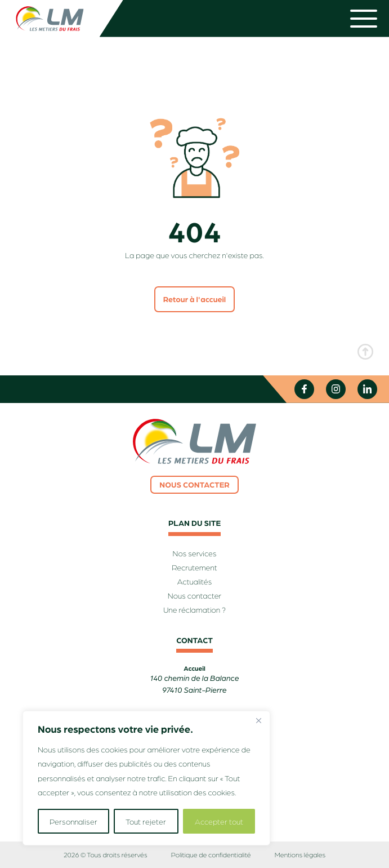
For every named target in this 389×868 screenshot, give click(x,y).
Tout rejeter (146, 821)
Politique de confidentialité (211, 854)
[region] (146, 778)
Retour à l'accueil (195, 299)
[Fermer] (258, 720)
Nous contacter (194, 485)
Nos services (195, 553)
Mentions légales (300, 854)
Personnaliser (73, 821)
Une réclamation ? (195, 610)
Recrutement (194, 568)
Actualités (195, 582)
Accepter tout (219, 821)
